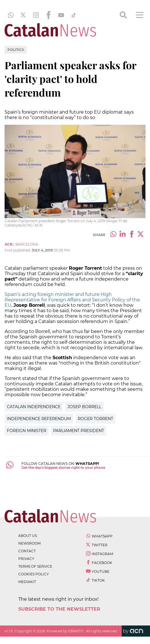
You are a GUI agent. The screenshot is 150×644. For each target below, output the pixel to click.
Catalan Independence (34, 407)
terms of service (35, 566)
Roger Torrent (95, 419)
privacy (26, 559)
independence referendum (39, 419)
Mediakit (27, 582)
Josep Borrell (84, 407)
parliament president (79, 431)
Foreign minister (27, 431)
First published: (18, 250)
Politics (16, 50)
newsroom (29, 543)
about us (28, 536)
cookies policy (34, 574)
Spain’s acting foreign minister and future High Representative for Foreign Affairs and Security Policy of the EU (72, 300)
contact (27, 551)
